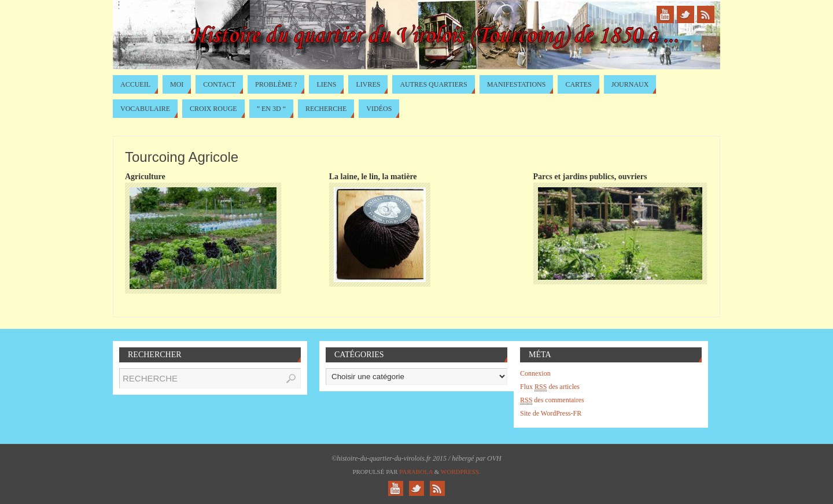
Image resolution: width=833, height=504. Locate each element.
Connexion (535, 373)
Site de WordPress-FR (551, 413)
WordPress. (461, 472)
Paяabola (416, 472)
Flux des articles (550, 387)
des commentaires (552, 400)
